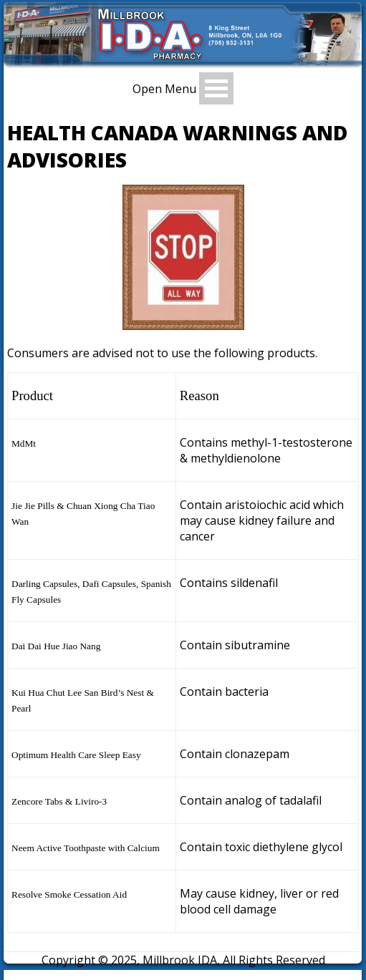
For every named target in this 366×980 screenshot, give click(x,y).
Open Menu (164, 89)
